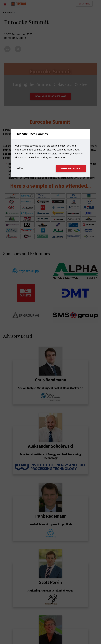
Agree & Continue (71, 168)
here (54, 154)
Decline (19, 168)
